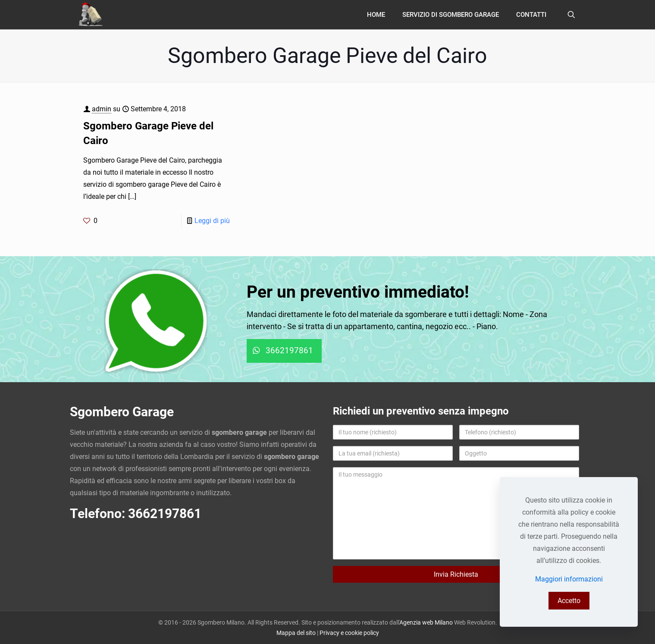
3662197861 (165, 514)
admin (102, 109)
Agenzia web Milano (426, 622)
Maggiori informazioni (569, 579)
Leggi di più (212, 221)
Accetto (569, 601)
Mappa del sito (296, 633)
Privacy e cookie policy (349, 633)
